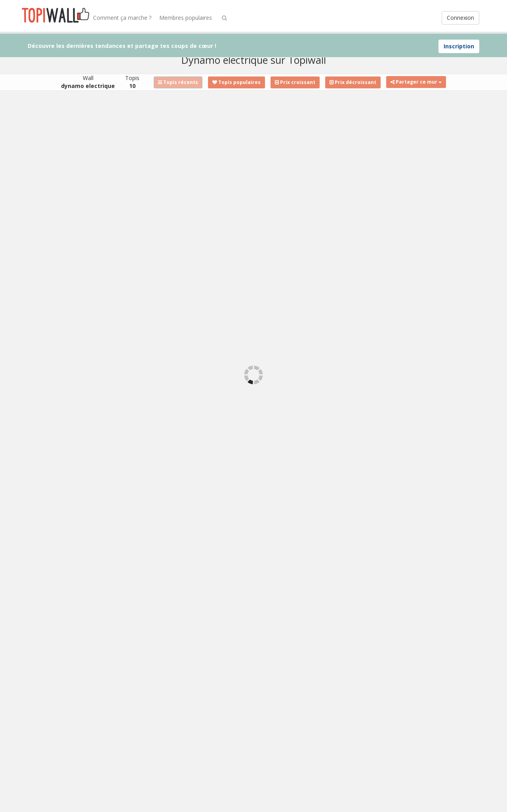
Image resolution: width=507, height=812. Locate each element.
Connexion (460, 18)
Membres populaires (186, 18)
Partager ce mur (416, 82)
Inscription (459, 46)
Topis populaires (236, 82)
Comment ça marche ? (122, 18)
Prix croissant (295, 82)
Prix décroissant (353, 82)
